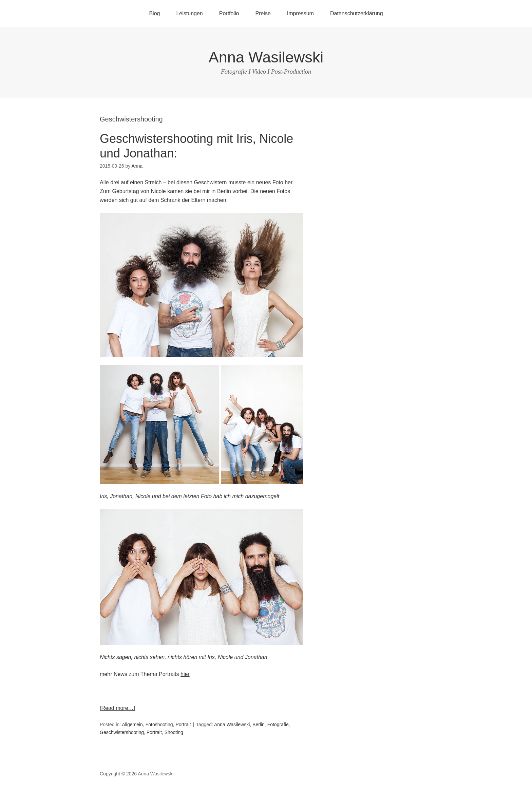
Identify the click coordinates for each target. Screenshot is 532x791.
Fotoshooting (159, 724)
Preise (263, 13)
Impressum (300, 13)
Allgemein (132, 724)
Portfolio (229, 13)
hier (185, 674)
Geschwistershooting (122, 732)
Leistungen (189, 13)
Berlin (259, 724)
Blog (154, 13)
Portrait (183, 724)
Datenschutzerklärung (357, 13)
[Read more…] (117, 708)
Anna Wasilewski (266, 57)
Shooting (174, 732)
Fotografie (278, 724)
